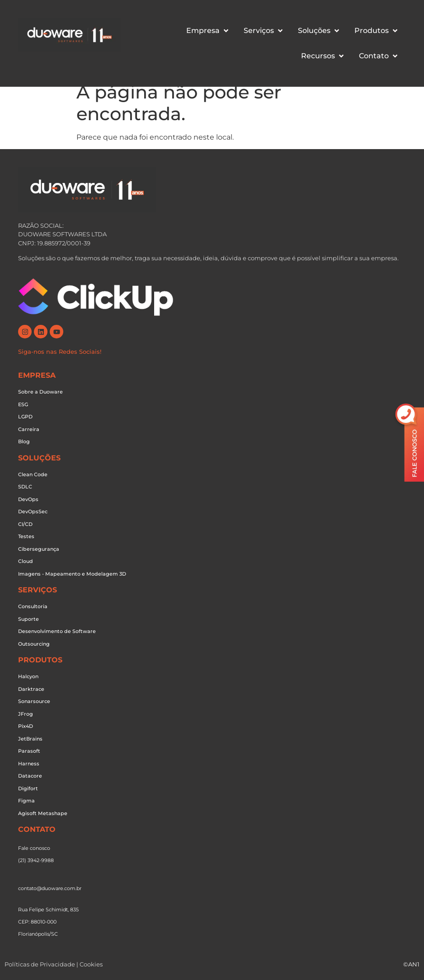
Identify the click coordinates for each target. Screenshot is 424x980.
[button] (208, 31)
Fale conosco (34, 848)
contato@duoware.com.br (50, 888)
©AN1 (411, 964)
